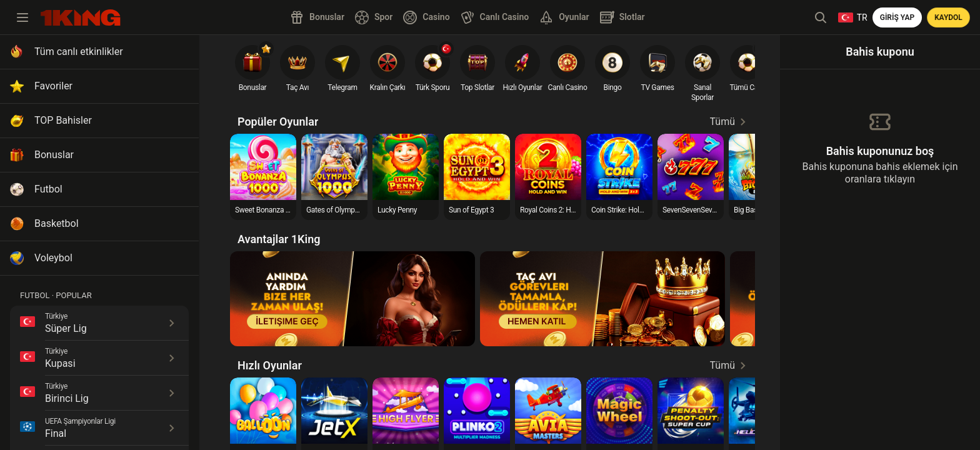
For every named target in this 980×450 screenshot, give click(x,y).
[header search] (821, 17)
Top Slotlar (477, 87)
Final (56, 433)
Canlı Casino (568, 87)
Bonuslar (54, 155)
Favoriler (53, 86)
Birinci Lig (67, 398)
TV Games (657, 87)
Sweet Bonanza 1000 (268, 210)
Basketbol (57, 223)
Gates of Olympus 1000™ (346, 210)
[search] (81, 18)
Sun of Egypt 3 (471, 210)
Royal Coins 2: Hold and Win (564, 210)
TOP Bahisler (63, 120)
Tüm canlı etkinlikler (79, 52)
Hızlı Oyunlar (523, 87)
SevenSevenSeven (691, 210)
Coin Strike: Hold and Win (631, 210)
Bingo (612, 87)
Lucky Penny (397, 210)
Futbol (48, 189)
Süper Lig (66, 328)
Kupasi (60, 363)
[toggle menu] (22, 17)
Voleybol (53, 258)
